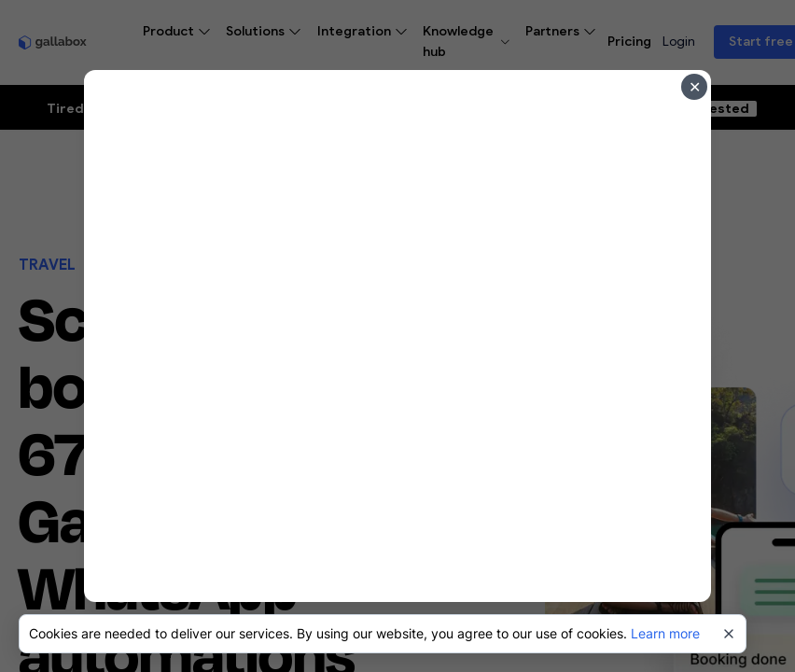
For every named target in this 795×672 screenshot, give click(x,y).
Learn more (665, 633)
